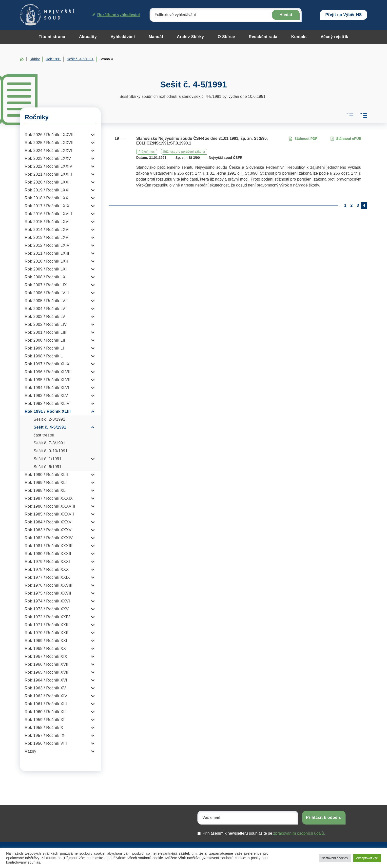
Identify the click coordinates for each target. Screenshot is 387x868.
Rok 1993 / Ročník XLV (46, 396)
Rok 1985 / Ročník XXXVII (49, 514)
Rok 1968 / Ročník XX (45, 649)
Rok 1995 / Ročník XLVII (48, 380)
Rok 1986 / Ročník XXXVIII (50, 506)
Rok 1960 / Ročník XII (45, 712)
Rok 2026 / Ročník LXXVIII (50, 135)
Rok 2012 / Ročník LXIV (47, 245)
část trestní (44, 435)
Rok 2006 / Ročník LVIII (47, 293)
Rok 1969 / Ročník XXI (46, 641)
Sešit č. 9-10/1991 (51, 451)
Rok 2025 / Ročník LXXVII (49, 143)
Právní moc (147, 152)
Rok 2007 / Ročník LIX (46, 285)
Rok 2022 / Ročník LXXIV (48, 166)
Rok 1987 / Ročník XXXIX (49, 498)
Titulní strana (52, 37)
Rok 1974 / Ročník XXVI (47, 601)
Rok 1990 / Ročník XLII (46, 475)
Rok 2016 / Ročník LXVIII (48, 214)
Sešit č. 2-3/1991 (49, 419)
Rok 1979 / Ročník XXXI (47, 562)
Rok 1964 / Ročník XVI (46, 680)
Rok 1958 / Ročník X (44, 728)
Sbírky (35, 59)
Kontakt (299, 37)
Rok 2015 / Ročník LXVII (48, 222)
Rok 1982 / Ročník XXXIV (49, 538)
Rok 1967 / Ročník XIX (46, 656)
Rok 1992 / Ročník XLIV (47, 403)
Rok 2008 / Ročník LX (45, 277)
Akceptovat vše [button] (367, 858)
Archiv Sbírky (191, 37)
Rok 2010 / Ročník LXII (46, 261)
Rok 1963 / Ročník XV (45, 688)
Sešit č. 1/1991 (48, 459)
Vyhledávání (123, 37)
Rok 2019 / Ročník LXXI (47, 190)
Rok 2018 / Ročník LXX (47, 198)
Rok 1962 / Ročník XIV (46, 696)
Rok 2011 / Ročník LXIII (47, 253)
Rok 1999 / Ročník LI (44, 348)
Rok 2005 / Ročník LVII (46, 301)
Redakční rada (263, 37)
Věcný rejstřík (334, 37)
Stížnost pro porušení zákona (184, 152)
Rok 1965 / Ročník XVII (47, 672)
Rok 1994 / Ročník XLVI (47, 388)
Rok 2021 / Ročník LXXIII (48, 174)
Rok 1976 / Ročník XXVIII (48, 585)
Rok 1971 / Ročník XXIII (47, 625)
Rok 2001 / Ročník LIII (46, 332)
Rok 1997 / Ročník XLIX (47, 364)
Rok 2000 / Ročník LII (45, 340)
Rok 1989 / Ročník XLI (46, 483)
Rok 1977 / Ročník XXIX (47, 577)
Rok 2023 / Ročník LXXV (48, 158)
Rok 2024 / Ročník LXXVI (48, 151)
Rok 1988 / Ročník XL (45, 490)
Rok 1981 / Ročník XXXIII (48, 546)
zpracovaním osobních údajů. (299, 833)
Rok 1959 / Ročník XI (45, 720)
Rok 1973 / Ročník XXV (47, 609)
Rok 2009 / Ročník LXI (46, 269)
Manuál (156, 37)
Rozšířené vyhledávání (116, 15)
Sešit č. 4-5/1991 (80, 59)
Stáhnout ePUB (346, 139)
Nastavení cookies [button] (335, 858)
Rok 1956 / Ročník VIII (46, 743)
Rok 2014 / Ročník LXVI (47, 230)
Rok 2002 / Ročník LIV (46, 324)
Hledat (286, 15)
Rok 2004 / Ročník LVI (46, 309)
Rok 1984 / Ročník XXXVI (49, 522)
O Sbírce (226, 37)
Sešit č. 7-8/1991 (49, 443)
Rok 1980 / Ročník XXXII (48, 554)
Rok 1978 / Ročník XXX (47, 569)
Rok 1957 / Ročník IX (45, 735)
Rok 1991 (53, 59)
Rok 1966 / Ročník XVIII (47, 664)
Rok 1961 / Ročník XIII (46, 704)
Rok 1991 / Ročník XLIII (48, 411)
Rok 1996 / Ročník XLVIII (48, 372)
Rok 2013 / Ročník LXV (47, 238)
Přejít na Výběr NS (344, 15)
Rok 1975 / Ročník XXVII (48, 593)
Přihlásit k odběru (324, 817)
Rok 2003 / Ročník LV (45, 317)
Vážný (30, 751)
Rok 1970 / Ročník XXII (47, 633)
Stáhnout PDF (303, 139)
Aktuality (88, 37)
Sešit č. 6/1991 (48, 467)
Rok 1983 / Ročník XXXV (48, 530)
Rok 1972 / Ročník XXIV (47, 617)
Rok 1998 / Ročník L (44, 356)
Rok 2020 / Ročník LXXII (48, 182)
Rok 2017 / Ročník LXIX (47, 206)
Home (22, 59)
